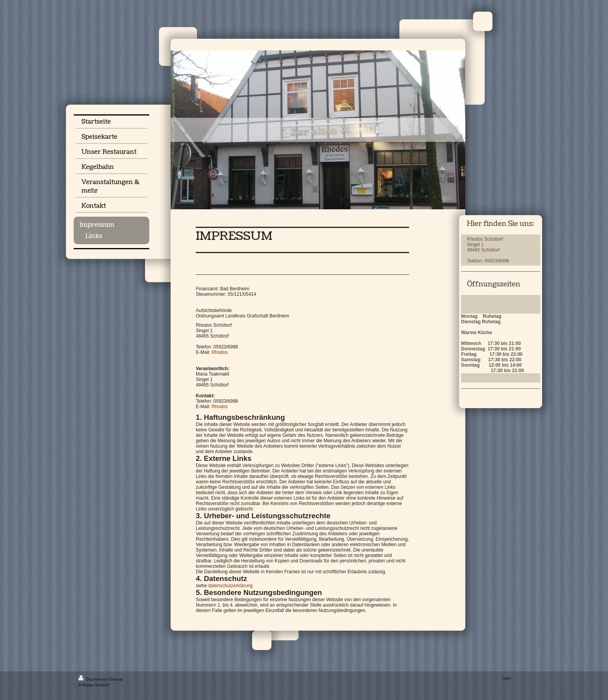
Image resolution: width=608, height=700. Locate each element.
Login (506, 678)
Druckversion (93, 679)
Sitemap (116, 679)
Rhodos (220, 352)
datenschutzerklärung (231, 586)
